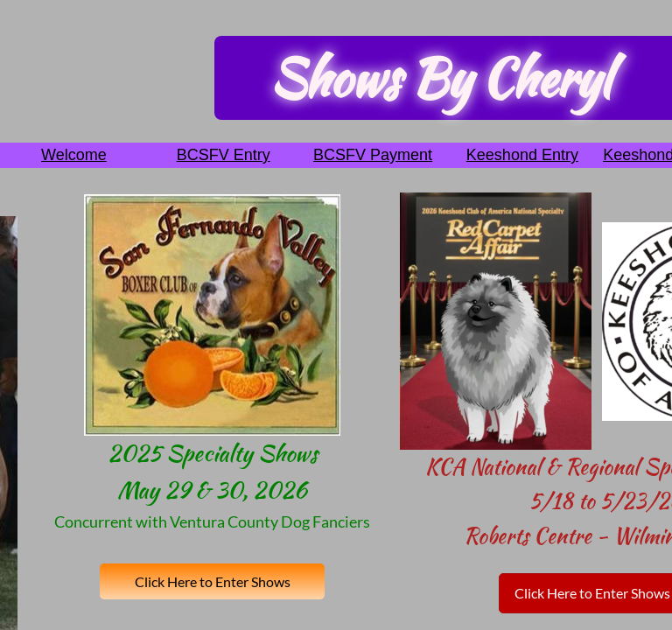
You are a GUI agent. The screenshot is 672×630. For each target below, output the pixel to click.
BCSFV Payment (373, 155)
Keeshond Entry (522, 155)
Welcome (74, 155)
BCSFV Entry (224, 155)
